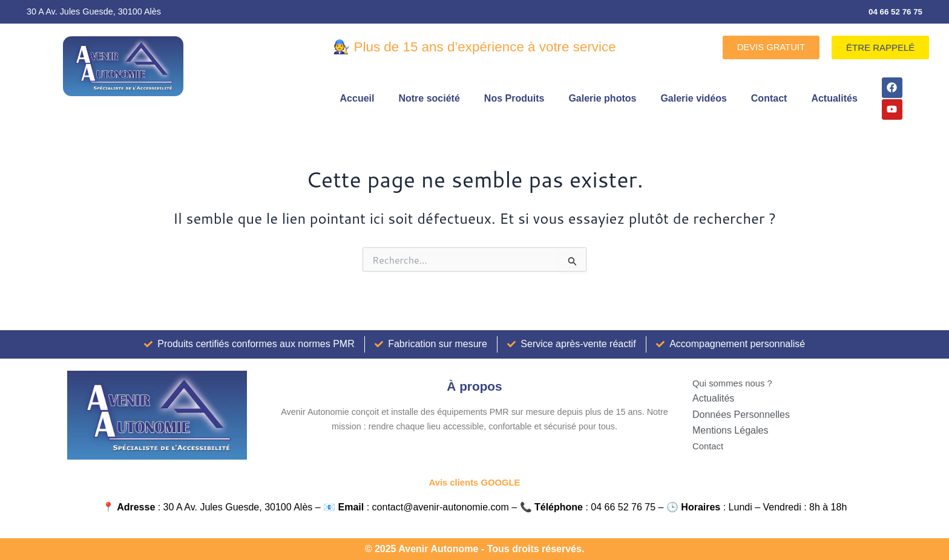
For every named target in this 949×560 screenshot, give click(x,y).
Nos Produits (514, 99)
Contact (769, 99)
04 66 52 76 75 (893, 11)
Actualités (834, 99)
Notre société (429, 99)
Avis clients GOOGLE (474, 482)
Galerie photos (602, 99)
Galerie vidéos (693, 99)
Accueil (357, 99)
